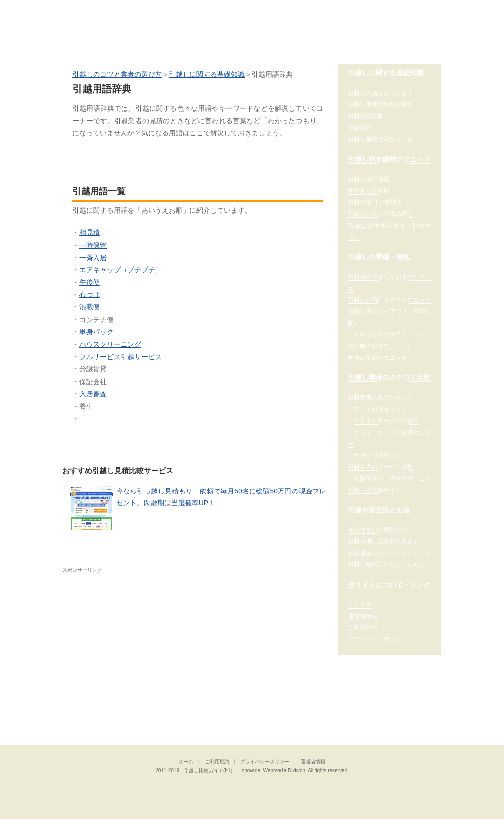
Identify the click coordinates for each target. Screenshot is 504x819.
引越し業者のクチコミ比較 (389, 377)
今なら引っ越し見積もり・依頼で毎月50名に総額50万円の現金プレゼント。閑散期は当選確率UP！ (198, 508)
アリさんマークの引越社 (386, 421)
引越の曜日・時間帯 (375, 202)
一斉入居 (93, 258)
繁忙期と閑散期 (369, 191)
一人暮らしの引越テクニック (386, 334)
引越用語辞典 (366, 116)
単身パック (96, 332)
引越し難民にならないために (386, 564)
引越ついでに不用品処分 (380, 214)
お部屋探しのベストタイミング (389, 553)
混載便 (90, 307)
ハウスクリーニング (110, 344)
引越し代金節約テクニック (389, 159)
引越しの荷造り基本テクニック (389, 300)
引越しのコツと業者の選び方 (117, 74)
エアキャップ (100, 270)
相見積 (90, 232)
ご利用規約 (363, 627)
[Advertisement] (145, 645)
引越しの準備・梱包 (379, 257)
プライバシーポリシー (378, 639)
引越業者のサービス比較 (380, 467)
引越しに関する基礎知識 (207, 74)
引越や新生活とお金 (379, 510)
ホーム (186, 762)
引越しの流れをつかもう (380, 93)
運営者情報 (363, 616)
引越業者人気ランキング (380, 397)
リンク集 (360, 605)
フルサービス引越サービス (121, 357)
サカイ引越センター (380, 455)
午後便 (90, 282)
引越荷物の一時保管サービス (392, 478)
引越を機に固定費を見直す (383, 541)
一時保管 (93, 245)
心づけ (90, 295)
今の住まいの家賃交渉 (378, 530)
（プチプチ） (141, 270)
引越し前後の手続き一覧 (380, 139)
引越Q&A (360, 128)
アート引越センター (380, 409)
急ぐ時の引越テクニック (380, 346)
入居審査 (93, 394)
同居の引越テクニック (378, 358)
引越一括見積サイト (375, 490)
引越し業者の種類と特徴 (380, 104)
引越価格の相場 (369, 179)
